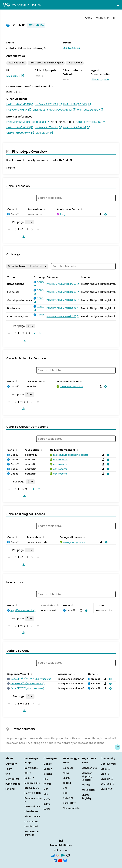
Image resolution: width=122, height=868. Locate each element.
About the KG (32, 816)
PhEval (66, 773)
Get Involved (108, 764)
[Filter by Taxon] (27, 266)
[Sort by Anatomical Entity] (81, 209)
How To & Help (33, 793)
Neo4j (29, 778)
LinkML (66, 778)
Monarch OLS (89, 768)
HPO (46, 779)
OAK (65, 788)
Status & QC (32, 788)
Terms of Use (32, 806)
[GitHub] (68, 855)
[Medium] (63, 855)
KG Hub (86, 785)
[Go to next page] (34, 333)
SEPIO (47, 804)
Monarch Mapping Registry (87, 776)
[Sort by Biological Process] (84, 537)
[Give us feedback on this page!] (118, 747)
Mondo (48, 764)
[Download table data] (23, 236)
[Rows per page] (30, 222)
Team (9, 769)
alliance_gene (100, 80)
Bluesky (107, 789)
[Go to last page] (39, 333)
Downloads (31, 768)
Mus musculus (71, 48)
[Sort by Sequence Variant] (31, 674)
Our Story (11, 764)
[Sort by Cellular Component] (77, 450)
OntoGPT (68, 798)
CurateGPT (69, 803)
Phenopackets (71, 808)
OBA (46, 789)
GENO (47, 799)
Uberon (48, 769)
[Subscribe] (53, 855)
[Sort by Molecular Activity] (81, 381)
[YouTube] (60, 860)
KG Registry (88, 790)
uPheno (48, 774)
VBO (46, 794)
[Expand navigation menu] (118, 5)
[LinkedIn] (55, 860)
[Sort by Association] (44, 209)
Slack (105, 769)
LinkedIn (107, 779)
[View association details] (105, 214)
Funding (10, 789)
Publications (13, 784)
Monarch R (32, 783)
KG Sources (31, 822)
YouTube (107, 784)
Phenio (47, 784)
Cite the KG (31, 811)
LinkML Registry (86, 797)
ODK (65, 793)
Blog (105, 774)
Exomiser (68, 768)
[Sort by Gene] (16, 209)
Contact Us (12, 779)
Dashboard (31, 826)
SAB (8, 774)
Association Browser (32, 833)
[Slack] (58, 855)
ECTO (47, 809)
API (28, 773)
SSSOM (67, 783)
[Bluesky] (65, 860)
